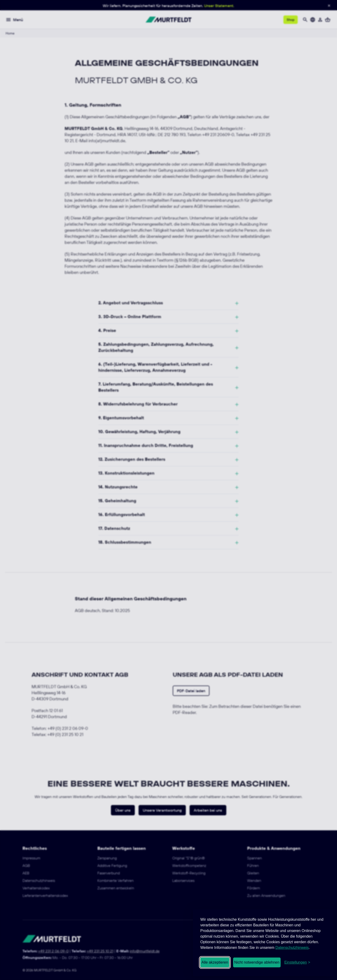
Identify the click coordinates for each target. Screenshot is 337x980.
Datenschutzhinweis (292, 948)
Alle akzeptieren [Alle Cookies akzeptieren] (215, 962)
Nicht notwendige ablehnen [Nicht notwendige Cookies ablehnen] (257, 962)
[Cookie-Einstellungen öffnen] (297, 962)
